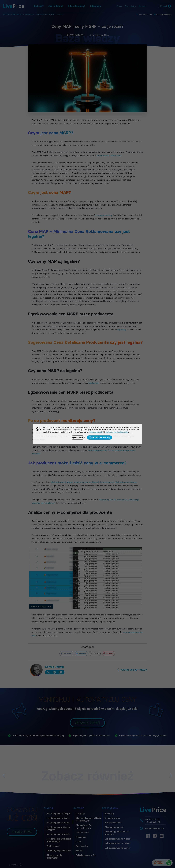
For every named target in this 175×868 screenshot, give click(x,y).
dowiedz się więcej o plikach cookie (117, 432)
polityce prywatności (96, 432)
